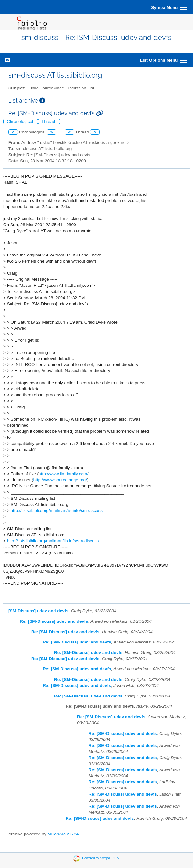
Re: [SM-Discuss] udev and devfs (54, 621)
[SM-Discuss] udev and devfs (38, 611)
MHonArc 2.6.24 (63, 834)
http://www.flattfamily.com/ (63, 474)
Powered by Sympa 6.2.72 (101, 858)
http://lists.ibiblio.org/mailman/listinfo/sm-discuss (57, 510)
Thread (49, 122)
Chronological (21, 122)
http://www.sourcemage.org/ (60, 480)
